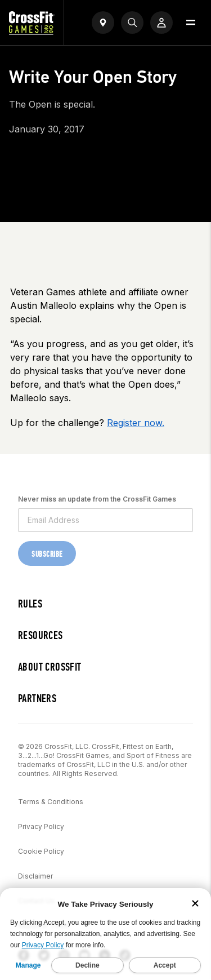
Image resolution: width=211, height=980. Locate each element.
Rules (30, 604)
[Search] (132, 23)
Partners (37, 699)
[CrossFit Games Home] (32, 32)
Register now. (136, 423)
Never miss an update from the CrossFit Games (97, 499)
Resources (41, 635)
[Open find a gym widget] (103, 23)
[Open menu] (191, 23)
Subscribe (47, 554)
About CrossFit (50, 667)
